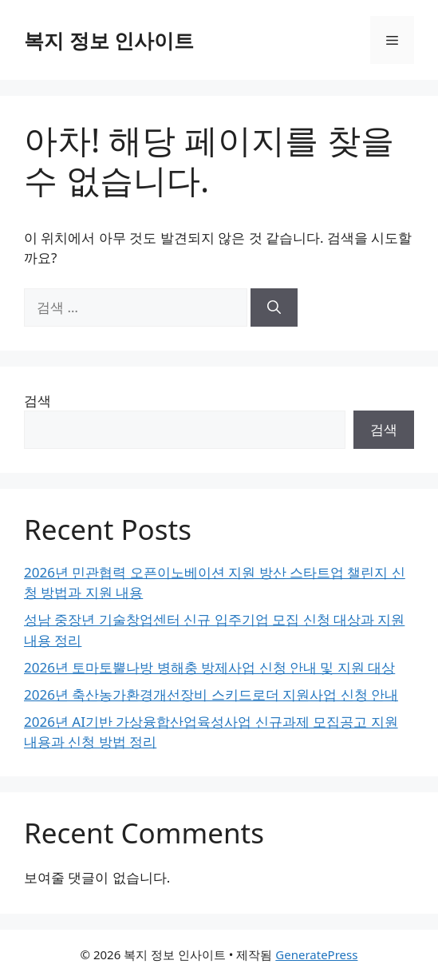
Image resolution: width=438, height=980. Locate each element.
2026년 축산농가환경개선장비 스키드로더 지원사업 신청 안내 (211, 694)
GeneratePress (316, 954)
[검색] (274, 307)
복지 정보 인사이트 (109, 40)
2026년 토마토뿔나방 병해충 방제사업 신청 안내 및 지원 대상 (209, 667)
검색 (37, 401)
